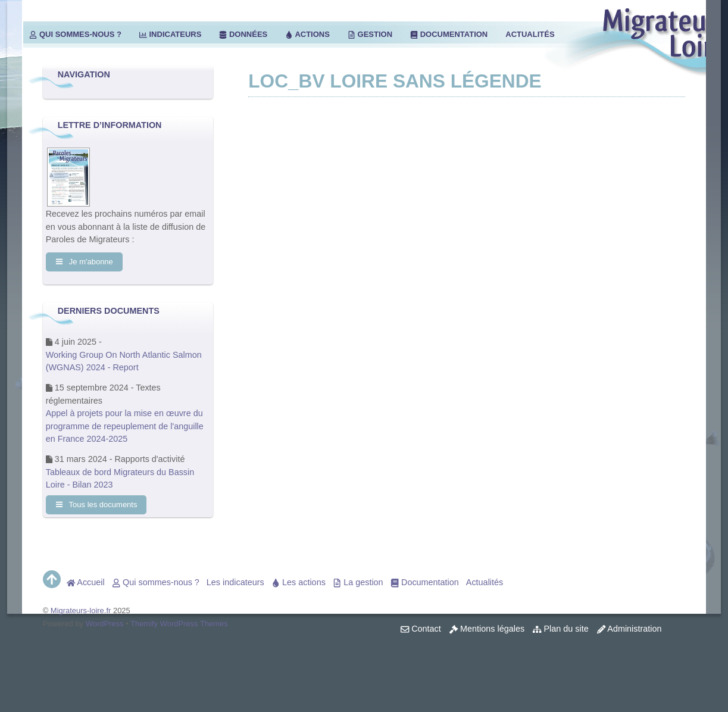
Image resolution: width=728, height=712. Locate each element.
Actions (307, 34)
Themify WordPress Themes (179, 624)
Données (243, 34)
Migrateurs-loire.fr (81, 610)
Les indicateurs (235, 582)
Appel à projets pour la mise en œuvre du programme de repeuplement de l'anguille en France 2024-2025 (125, 426)
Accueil (86, 582)
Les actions (299, 582)
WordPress (105, 624)
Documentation (449, 34)
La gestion (358, 582)
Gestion (370, 34)
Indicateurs (170, 34)
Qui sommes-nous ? (75, 34)
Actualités (530, 34)
